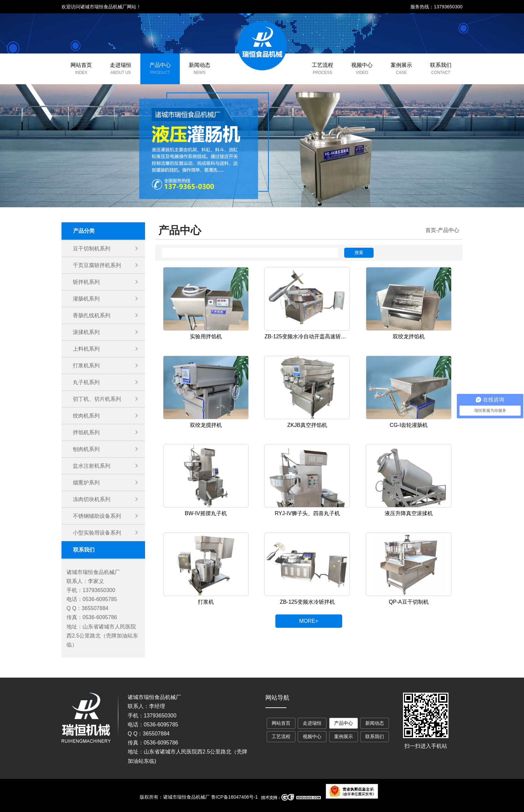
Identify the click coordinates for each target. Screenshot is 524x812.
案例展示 (401, 65)
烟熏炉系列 (86, 483)
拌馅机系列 (86, 432)
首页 (431, 230)
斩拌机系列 (86, 282)
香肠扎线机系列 (92, 315)
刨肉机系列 (86, 449)
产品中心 (160, 65)
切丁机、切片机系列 (97, 399)
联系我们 (441, 65)
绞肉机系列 (86, 416)
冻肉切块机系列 (92, 499)
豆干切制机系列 (92, 249)
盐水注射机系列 (92, 466)
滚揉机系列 (86, 332)
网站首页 (81, 65)
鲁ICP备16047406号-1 (235, 797)
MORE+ (309, 621)
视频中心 (362, 65)
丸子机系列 (86, 382)
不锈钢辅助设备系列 (97, 516)
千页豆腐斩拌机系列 (97, 265)
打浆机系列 (86, 366)
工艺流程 (322, 65)
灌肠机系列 (86, 299)
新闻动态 (200, 65)
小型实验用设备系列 (97, 533)
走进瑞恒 (121, 65)
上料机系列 (86, 349)
